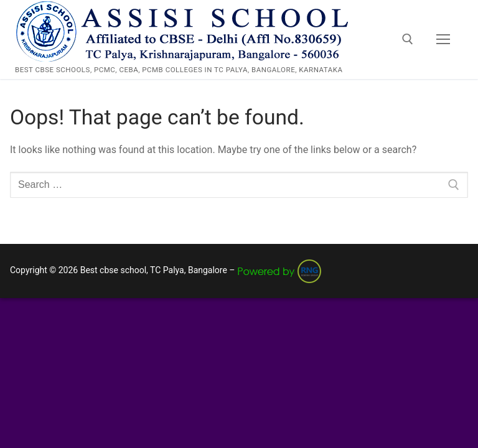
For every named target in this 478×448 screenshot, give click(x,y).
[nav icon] (443, 40)
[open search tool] (408, 39)
